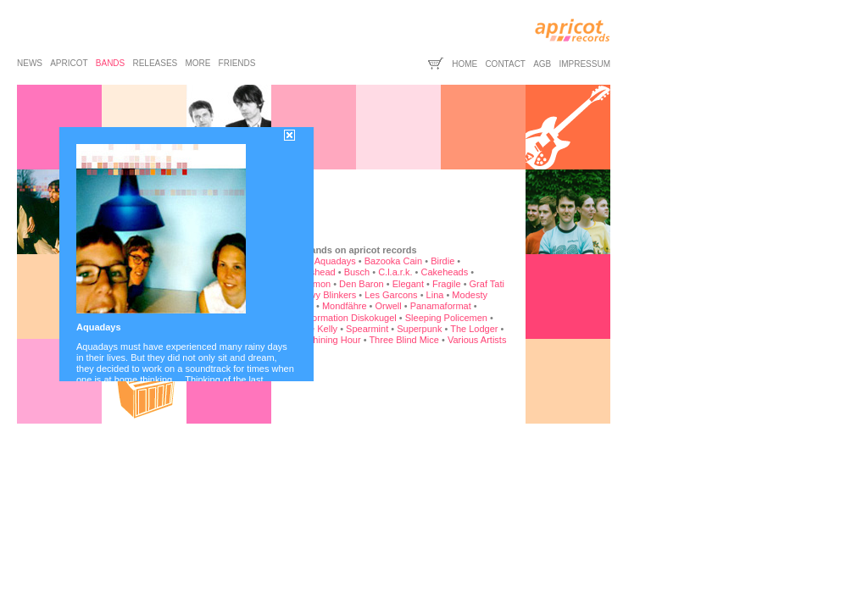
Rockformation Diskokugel (342, 318)
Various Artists (477, 340)
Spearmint (367, 329)
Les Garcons (391, 295)
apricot (69, 63)
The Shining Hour (325, 340)
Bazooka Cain (394, 261)
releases (155, 63)
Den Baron (362, 284)
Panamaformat (441, 306)
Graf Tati (487, 284)
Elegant (408, 284)
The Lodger (474, 329)
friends (237, 63)
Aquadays (335, 261)
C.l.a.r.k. (395, 272)
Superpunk (419, 329)
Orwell (389, 306)
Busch (357, 272)
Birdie (442, 261)
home (465, 64)
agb (542, 64)
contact (505, 64)
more (198, 63)
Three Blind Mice (404, 340)
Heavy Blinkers (325, 295)
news (30, 63)
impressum (584, 64)
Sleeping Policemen (446, 318)
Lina (435, 295)
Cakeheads (444, 272)
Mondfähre (345, 306)
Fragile (447, 284)
